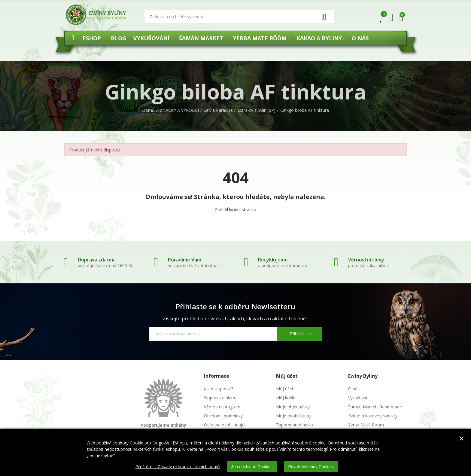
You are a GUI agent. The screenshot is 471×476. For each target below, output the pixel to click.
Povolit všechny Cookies (311, 467)
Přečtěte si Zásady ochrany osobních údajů (178, 467)
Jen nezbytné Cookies (252, 467)
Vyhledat (324, 17)
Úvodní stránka (242, 210)
